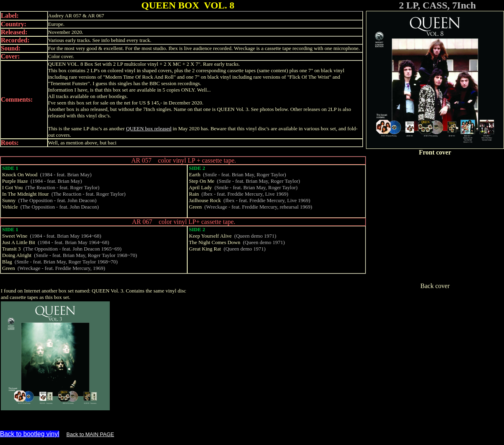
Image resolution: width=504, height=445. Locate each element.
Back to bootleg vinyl (30, 434)
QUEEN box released (149, 128)
